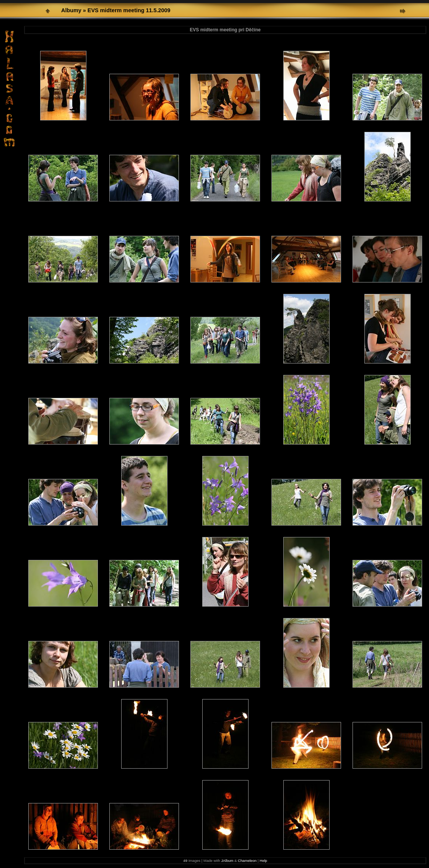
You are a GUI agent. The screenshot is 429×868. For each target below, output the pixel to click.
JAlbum (227, 861)
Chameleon (247, 861)
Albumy (71, 10)
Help (263, 861)
